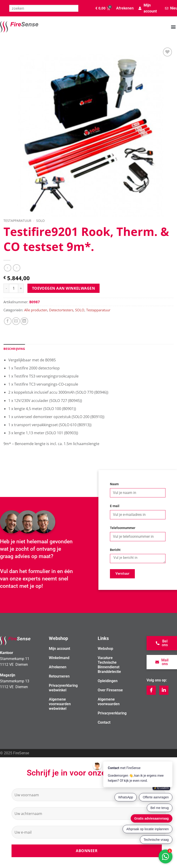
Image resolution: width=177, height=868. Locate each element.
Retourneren (59, 676)
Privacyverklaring (112, 713)
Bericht (115, 550)
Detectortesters (61, 310)
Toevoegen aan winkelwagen (64, 288)
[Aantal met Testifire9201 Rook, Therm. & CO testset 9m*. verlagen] (6, 288)
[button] (173, 27)
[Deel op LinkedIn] (24, 321)
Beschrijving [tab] (14, 349)
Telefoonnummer (123, 528)
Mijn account (59, 649)
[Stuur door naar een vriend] (16, 321)
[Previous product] (16, 268)
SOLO (40, 221)
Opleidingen (108, 681)
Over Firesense (110, 690)
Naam (114, 484)
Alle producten (36, 310)
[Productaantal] (14, 288)
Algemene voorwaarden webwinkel (60, 704)
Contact (104, 722)
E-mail (115, 506)
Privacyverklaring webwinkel (63, 688)
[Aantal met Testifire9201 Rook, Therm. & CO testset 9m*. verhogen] (21, 288)
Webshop (105, 649)
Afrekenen (125, 8)
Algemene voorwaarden (109, 702)
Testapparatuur (17, 221)
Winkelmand (59, 658)
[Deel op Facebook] (8, 321)
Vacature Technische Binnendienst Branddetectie (109, 665)
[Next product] (7, 268)
